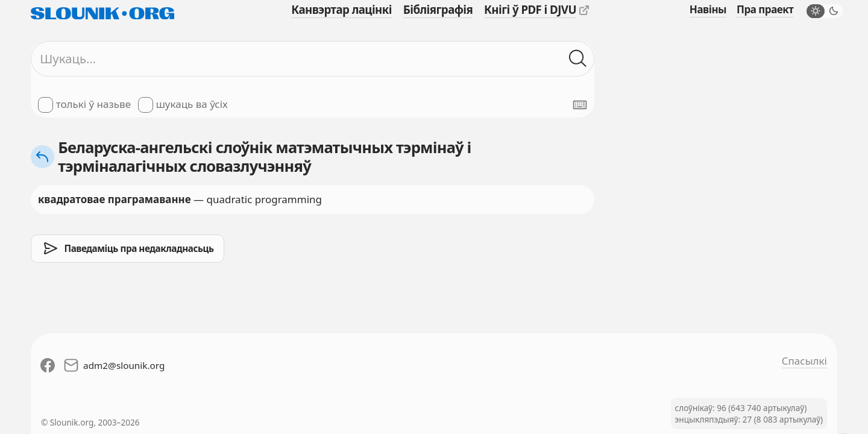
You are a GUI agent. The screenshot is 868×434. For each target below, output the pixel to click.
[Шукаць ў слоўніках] (578, 59)
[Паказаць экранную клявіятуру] (580, 105)
